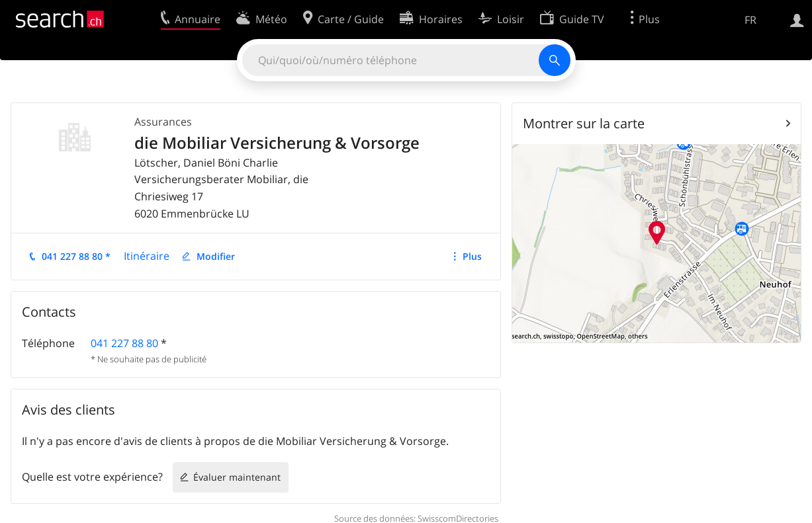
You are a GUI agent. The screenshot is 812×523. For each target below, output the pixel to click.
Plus (472, 256)
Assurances (163, 122)
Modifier (216, 256)
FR (750, 20)
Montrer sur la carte (584, 123)
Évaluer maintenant (237, 477)
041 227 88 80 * (76, 256)
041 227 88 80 (124, 343)
